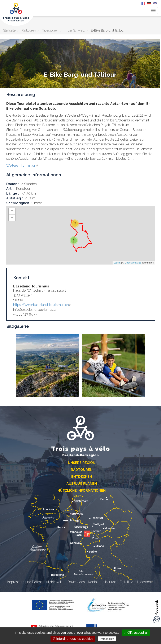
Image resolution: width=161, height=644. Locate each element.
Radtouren (29, 30)
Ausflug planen (82, 484)
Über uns (110, 582)
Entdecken (82, 477)
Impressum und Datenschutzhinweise (36, 582)
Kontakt (94, 582)
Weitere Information (23, 165)
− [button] (12, 218)
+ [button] (12, 211)
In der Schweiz (75, 30)
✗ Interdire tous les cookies (73, 639)
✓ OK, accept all (136, 633)
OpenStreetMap (133, 263)
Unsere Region (82, 463)
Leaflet (117, 263)
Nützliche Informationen (82, 491)
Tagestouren (50, 30)
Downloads (76, 582)
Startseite (9, 30)
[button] (48, 366)
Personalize (107, 639)
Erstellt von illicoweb (137, 582)
